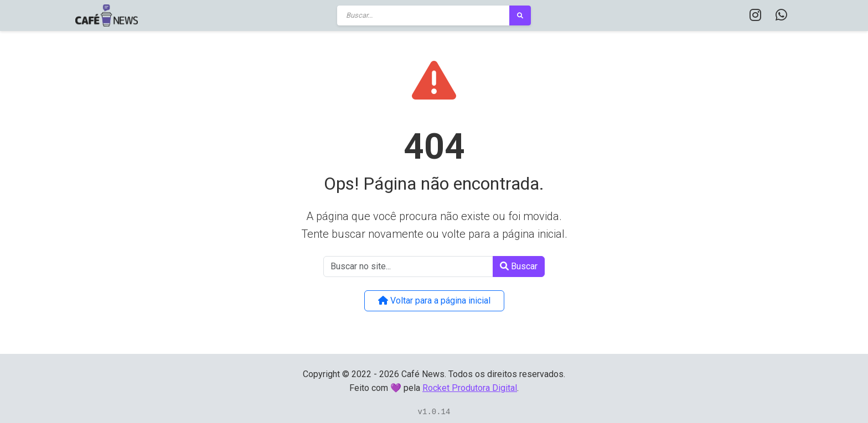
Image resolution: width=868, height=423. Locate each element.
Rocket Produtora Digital (470, 388)
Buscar (519, 266)
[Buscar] (423, 15)
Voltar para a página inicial (434, 301)
